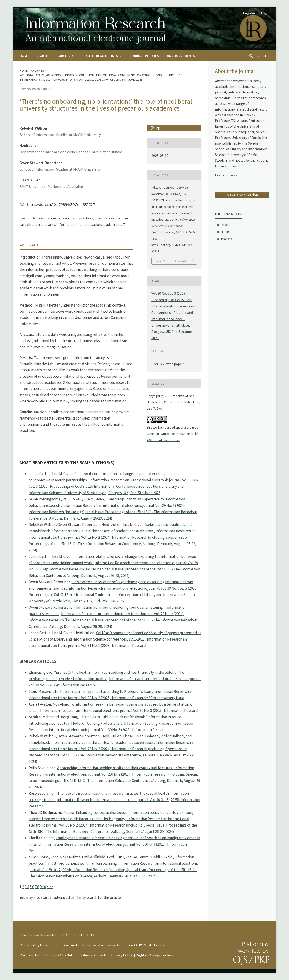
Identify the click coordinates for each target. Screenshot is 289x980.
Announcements (181, 56)
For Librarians (223, 239)
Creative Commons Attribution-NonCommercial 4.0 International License (172, 434)
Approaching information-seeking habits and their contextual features (115, 768)
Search (258, 56)
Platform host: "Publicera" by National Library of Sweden (64, 955)
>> (51, 887)
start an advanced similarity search (69, 897)
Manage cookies (161, 955)
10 (44, 887)
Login (265, 13)
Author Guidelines (102, 56)
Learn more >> (226, 175)
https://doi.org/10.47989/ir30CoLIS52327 (61, 205)
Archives (67, 56)
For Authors (222, 232)
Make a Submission (242, 195)
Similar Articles (38, 661)
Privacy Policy (122, 955)
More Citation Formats (171, 261)
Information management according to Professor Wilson (106, 691)
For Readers (222, 225)
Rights (141, 955)
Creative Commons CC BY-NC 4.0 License (135, 945)
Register (249, 13)
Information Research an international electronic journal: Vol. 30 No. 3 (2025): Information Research (120, 711)
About (42, 56)
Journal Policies (144, 56)
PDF (159, 128)
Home (24, 56)
